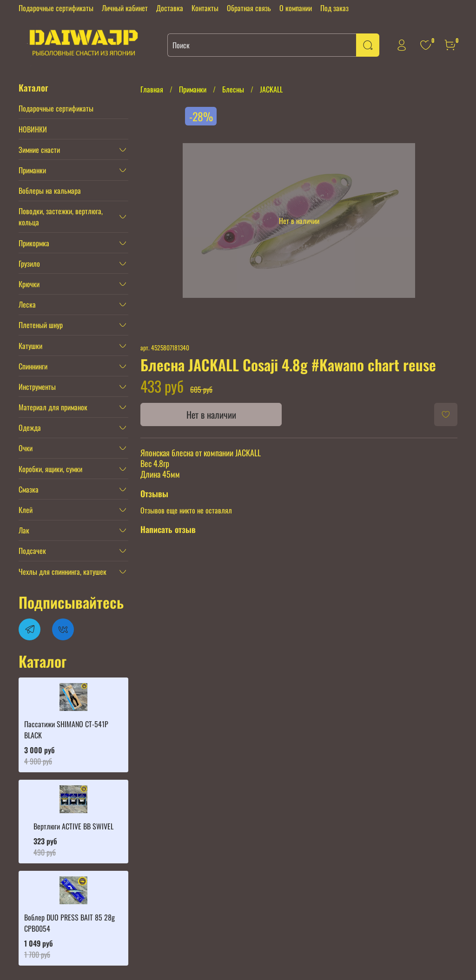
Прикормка (34, 243)
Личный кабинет (125, 8)
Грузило (29, 263)
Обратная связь (249, 8)
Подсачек (32, 551)
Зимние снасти (39, 150)
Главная (152, 89)
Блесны (233, 89)
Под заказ (334, 8)
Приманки (193, 89)
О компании (296, 8)
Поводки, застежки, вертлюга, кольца (61, 217)
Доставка (170, 8)
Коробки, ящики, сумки (50, 469)
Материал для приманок (53, 407)
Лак (24, 530)
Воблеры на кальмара (50, 191)
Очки (26, 448)
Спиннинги (33, 366)
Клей (26, 510)
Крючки (29, 284)
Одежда (30, 428)
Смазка (29, 489)
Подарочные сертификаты (56, 8)
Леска (27, 304)
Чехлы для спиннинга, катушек (63, 572)
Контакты (205, 8)
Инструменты (37, 387)
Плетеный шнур (41, 325)
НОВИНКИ (33, 129)
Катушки (30, 346)
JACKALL (271, 89)
